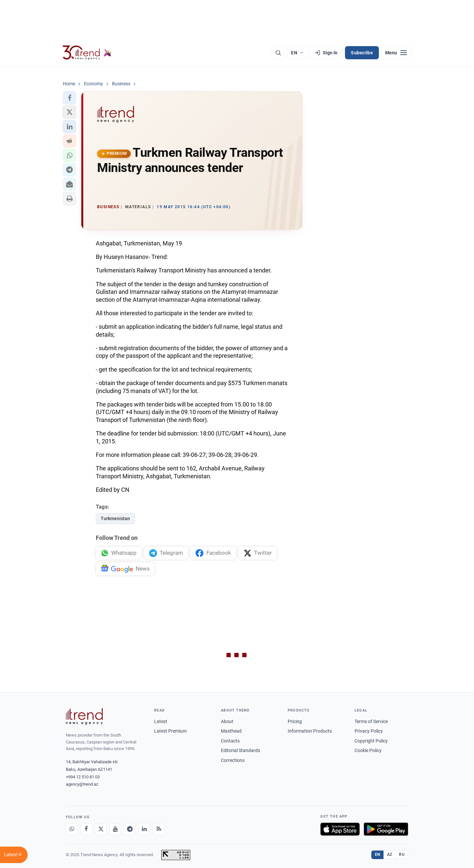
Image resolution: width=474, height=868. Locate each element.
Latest (161, 721)
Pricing (295, 721)
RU (402, 854)
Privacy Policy (369, 731)
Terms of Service (371, 721)
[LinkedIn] (144, 829)
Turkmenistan (115, 518)
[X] (101, 829)
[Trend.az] (87, 53)
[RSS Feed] (159, 829)
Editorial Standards (240, 750)
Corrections (233, 760)
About (227, 721)
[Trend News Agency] (84, 716)
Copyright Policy (371, 741)
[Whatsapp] (72, 829)
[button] (69, 98)
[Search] (278, 53)
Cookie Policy (368, 750)
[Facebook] (86, 829)
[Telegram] (130, 829)
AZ (390, 854)
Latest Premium (170, 731)
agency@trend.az (82, 784)
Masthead (231, 731)
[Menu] (396, 53)
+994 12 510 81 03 (83, 777)
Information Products (310, 731)
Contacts (230, 741)
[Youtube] (115, 829)
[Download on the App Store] (340, 829)
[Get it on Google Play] (386, 829)
